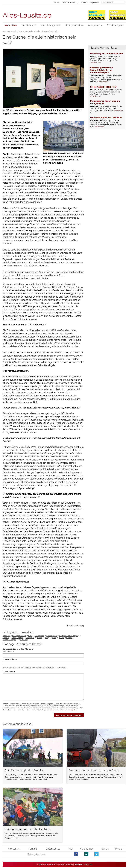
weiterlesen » (96, 63)
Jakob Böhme (17, 638)
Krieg (47, 638)
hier (52, 710)
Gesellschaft (52, 636)
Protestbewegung (10, 640)
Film (30, 636)
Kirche (40, 638)
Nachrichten (17, 31)
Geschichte (39, 636)
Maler (61, 638)
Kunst (54, 638)
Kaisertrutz (30, 638)
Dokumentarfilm (19, 636)
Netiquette (73, 710)
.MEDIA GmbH (84, 864)
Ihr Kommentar (9, 671)
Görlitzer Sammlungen (69, 636)
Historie (6, 638)
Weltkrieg (24, 640)
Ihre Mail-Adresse (10, 659)
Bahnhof (6, 636)
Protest (69, 638)
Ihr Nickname (8, 652)
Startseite (6, 31)
